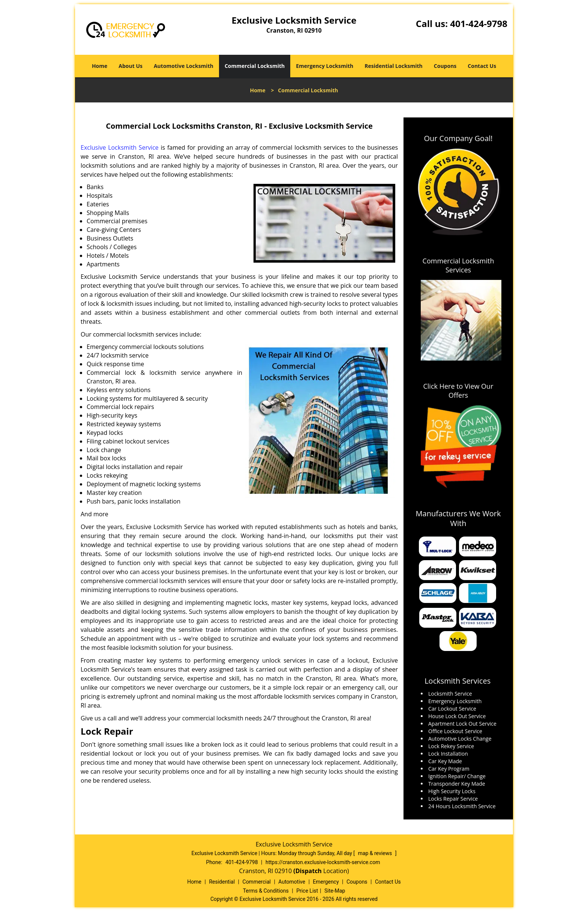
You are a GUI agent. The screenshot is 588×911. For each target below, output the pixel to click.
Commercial (257, 882)
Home (100, 66)
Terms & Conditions (266, 891)
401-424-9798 (479, 23)
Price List (307, 891)
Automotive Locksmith (184, 66)
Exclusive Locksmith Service (120, 147)
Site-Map (335, 891)
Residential (222, 882)
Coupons (445, 66)
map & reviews (376, 853)
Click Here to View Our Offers (458, 391)
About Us (130, 66)
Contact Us (482, 66)
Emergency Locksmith (325, 66)
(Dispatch (308, 871)
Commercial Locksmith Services (458, 265)
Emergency (326, 882)
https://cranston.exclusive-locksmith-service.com (323, 862)
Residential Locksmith (394, 66)
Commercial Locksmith (255, 66)
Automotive (292, 882)
